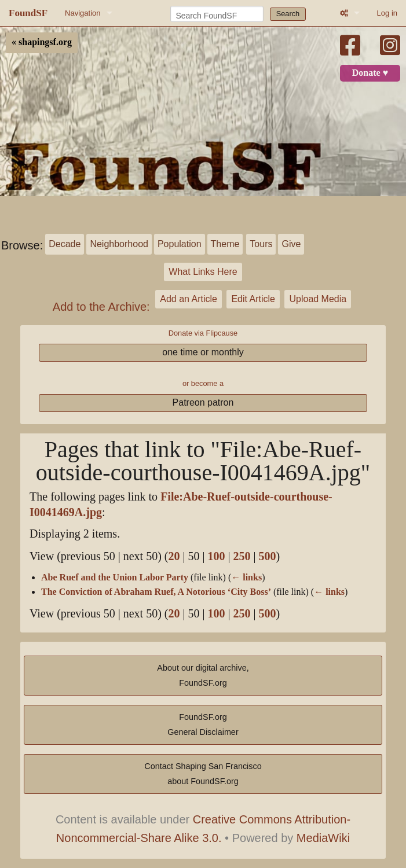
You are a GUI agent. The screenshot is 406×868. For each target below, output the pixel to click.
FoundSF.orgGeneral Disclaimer (203, 724)
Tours (261, 244)
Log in (387, 13)
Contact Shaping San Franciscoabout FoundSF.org (203, 774)
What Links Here (203, 272)
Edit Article (253, 299)
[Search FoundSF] (217, 14)
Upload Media (318, 299)
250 (242, 556)
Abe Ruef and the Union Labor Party (115, 578)
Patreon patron (203, 402)
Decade (65, 244)
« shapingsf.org (42, 42)
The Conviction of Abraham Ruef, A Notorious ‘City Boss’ (156, 592)
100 (217, 556)
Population (180, 244)
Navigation (83, 13)
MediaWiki (323, 838)
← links (246, 578)
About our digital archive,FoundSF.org (203, 675)
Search (288, 14)
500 (268, 556)
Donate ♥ (370, 73)
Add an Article (189, 299)
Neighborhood (119, 244)
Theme (225, 244)
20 (174, 556)
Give (291, 244)
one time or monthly (203, 352)
